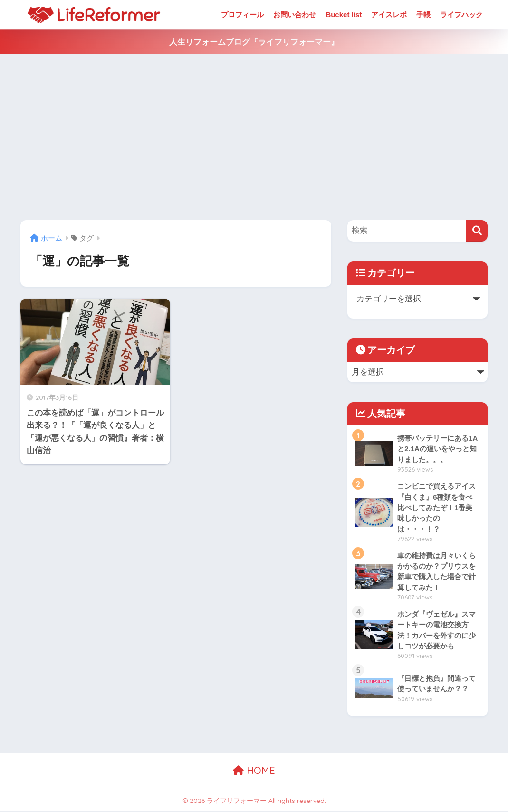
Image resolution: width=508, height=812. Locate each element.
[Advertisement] (254, 137)
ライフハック (461, 14)
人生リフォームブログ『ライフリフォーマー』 (254, 42)
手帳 (423, 14)
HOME (254, 772)
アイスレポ (389, 14)
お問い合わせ (295, 14)
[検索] (477, 231)
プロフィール (242, 14)
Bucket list (344, 14)
